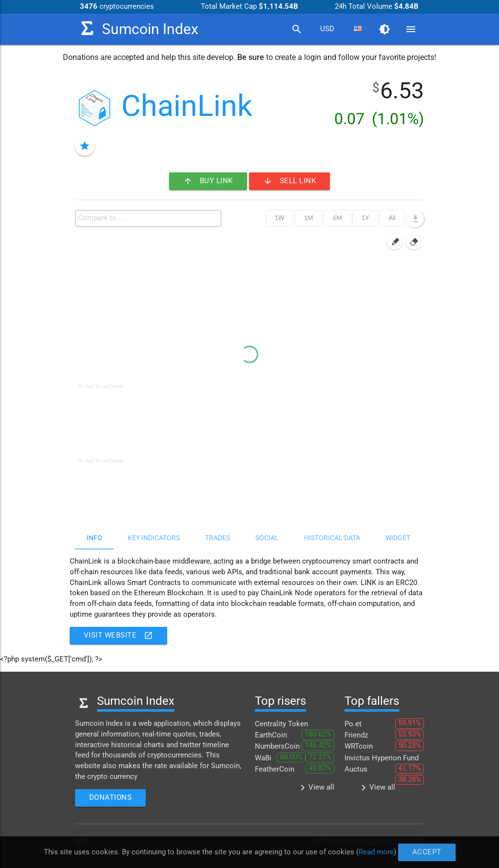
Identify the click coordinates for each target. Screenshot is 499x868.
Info (95, 538)
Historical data (332, 538)
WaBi (263, 758)
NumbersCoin (277, 746)
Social (267, 538)
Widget (398, 538)
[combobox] (327, 29)
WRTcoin (359, 746)
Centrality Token (281, 724)
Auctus (356, 769)
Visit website (119, 636)
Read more (374, 852)
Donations (111, 798)
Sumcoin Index (137, 28)
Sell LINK (290, 181)
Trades (218, 538)
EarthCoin (271, 735)
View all (316, 788)
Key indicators (154, 538)
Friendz (356, 735)
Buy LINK (208, 181)
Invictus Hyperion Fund (382, 758)
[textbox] (151, 218)
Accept (425, 852)
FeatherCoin (275, 769)
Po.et (353, 724)
